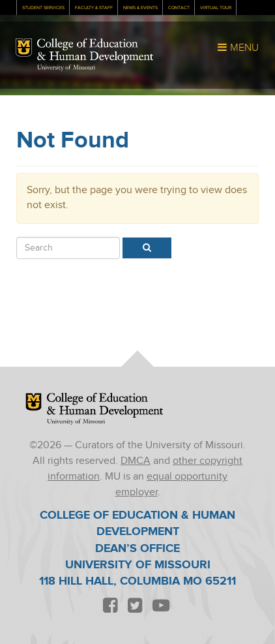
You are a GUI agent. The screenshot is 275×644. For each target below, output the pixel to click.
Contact (179, 8)
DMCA (136, 461)
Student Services (43, 8)
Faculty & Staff (94, 8)
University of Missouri (66, 68)
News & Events (140, 8)
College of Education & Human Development (95, 51)
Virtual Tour (216, 8)
